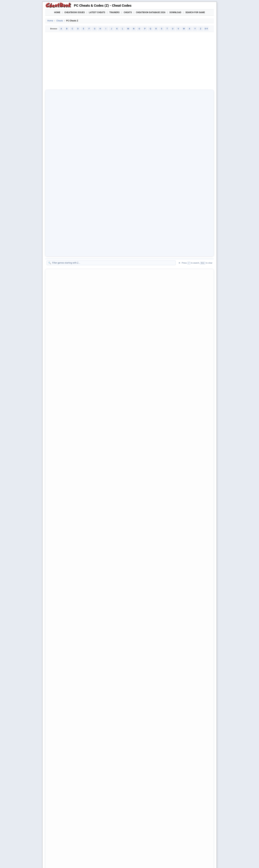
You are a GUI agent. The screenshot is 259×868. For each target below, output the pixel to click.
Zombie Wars (60, 551)
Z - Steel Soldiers (62, 133)
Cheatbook (70, 860)
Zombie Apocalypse (64, 488)
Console (140, 845)
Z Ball (56, 143)
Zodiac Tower (60, 444)
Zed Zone (58, 235)
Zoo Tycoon (59, 600)
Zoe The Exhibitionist (65, 449)
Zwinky (56, 741)
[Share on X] (67, 761)
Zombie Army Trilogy (65, 493)
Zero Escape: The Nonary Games (72, 362)
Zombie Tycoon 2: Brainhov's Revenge (75, 547)
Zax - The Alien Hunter (65, 216)
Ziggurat (57, 430)
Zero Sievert (59, 386)
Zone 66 (57, 571)
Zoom (56, 663)
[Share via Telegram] (103, 761)
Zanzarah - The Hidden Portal (70, 187)
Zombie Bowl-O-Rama (65, 498)
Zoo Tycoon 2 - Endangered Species (73, 629)
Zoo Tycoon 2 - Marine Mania (70, 639)
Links (198, 845)
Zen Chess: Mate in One (66, 299)
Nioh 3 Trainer (188, 852)
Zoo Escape (59, 586)
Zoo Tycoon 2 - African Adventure (72, 624)
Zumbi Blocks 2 (61, 731)
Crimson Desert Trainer (136, 852)
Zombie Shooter (62, 532)
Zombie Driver (61, 503)
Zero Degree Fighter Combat (69, 352)
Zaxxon (57, 221)
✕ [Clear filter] (179, 116)
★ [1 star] (70, 781)
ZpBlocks (58, 712)
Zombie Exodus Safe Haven (69, 513)
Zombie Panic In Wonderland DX (71, 522)
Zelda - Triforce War (64, 269)
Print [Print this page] (64, 769)
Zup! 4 (56, 736)
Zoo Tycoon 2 (60, 620)
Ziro (54, 440)
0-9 (206, 29)
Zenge (56, 308)
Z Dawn (57, 148)
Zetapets (57, 406)
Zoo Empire (59, 581)
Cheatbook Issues (75, 12)
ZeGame (57, 250)
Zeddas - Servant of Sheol (67, 240)
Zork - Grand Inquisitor (65, 678)
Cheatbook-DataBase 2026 (151, 12)
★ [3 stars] (78, 781)
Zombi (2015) (60, 474)
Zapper (56, 201)
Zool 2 (56, 658)
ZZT (55, 746)
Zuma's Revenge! (62, 727)
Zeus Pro (57, 420)
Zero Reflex (59, 381)
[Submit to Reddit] (76, 761)
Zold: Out (58, 459)
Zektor (56, 260)
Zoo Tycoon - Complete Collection (72, 605)
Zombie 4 (58, 483)
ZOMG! (56, 566)
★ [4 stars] (83, 781)
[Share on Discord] (85, 761)
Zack (55, 167)
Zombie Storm (61, 542)
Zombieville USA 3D (64, 556)
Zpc (54, 717)
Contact (101, 860)
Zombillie (58, 561)
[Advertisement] (129, 61)
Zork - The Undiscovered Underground (75, 688)
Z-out (55, 153)
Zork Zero (58, 702)
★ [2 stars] (74, 781)
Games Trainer (66, 845)
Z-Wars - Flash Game (65, 157)
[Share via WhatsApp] (94, 761)
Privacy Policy (90, 860)
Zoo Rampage (61, 595)
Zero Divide (59, 357)
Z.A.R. (56, 162)
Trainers (114, 12)
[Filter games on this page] (113, 116)
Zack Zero (58, 172)
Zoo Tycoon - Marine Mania (68, 615)
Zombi (56, 469)
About (109, 860)
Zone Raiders (60, 576)
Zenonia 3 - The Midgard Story (70, 337)
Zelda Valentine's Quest (66, 279)
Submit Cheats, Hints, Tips (176, 845)
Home (57, 12)
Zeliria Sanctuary (62, 289)
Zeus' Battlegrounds (64, 425)
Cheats (128, 12)
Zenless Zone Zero (63, 323)
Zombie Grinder (61, 517)
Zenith (56, 313)
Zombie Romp (61, 527)
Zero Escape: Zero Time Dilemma (72, 367)
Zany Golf (58, 182)
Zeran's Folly (60, 347)
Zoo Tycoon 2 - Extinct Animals (71, 634)
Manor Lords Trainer (86, 852)
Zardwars (58, 211)
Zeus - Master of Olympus (68, 410)
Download (175, 12)
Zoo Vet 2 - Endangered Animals (71, 649)
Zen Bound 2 (60, 294)
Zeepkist (57, 245)
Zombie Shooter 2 (63, 537)
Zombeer (58, 464)
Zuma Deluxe (60, 722)
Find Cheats (86, 845)
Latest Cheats (97, 12)
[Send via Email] (111, 761)
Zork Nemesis (61, 697)
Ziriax (55, 435)
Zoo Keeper (59, 590)
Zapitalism (58, 192)
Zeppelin (57, 342)
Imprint (80, 860)
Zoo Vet (57, 644)
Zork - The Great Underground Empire (74, 683)
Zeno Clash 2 (60, 333)
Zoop (55, 668)
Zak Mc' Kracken (62, 177)
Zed (54, 230)
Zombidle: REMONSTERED (68, 478)
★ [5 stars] (87, 781)
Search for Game (195, 12)
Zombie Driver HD (63, 508)
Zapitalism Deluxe (63, 196)
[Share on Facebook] (58, 761)
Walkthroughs (122, 845)
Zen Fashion (59, 303)
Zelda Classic (60, 274)
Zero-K (56, 401)
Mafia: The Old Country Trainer (164, 852)
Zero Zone (58, 396)
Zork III (56, 693)
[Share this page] (120, 761)
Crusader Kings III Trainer (110, 852)
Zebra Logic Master (64, 226)
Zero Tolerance (61, 391)
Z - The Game (60, 138)
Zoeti (55, 454)
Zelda (55, 264)
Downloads (103, 845)
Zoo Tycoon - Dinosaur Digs (69, 610)
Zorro (55, 707)
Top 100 (153, 845)
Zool (55, 654)
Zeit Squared (60, 255)
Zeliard (56, 284)
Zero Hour (58, 376)
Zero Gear (58, 371)
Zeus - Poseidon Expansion (68, 415)
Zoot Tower (59, 673)
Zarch (56, 206)
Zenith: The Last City (64, 318)
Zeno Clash (59, 328)
